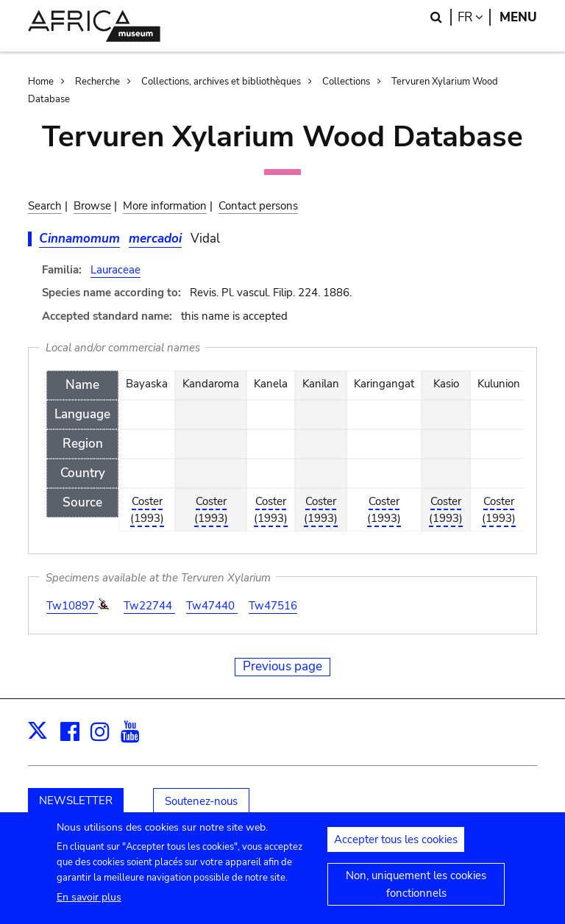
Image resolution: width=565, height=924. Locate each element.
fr (474, 17)
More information (165, 206)
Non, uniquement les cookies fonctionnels (416, 892)
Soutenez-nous (201, 801)
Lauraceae (116, 270)
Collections (346, 82)
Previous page (282, 666)
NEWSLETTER (76, 801)
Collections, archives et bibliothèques (221, 82)
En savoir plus (89, 905)
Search (45, 206)
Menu (518, 17)
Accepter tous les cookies (396, 847)
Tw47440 (212, 606)
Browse (92, 206)
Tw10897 (72, 606)
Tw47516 (273, 606)
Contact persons (258, 206)
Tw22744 (149, 606)
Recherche (97, 82)
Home (41, 82)
